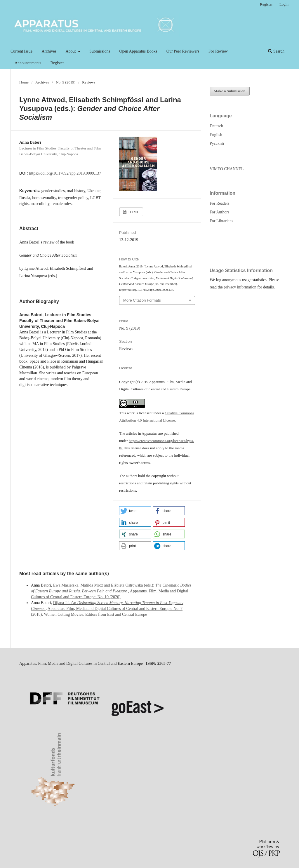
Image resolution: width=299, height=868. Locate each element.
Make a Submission (230, 91)
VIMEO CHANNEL (227, 169)
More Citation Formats (142, 300)
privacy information (240, 287)
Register (57, 63)
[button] (135, 511)
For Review (218, 51)
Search (276, 51)
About (71, 51)
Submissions (100, 51)
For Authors (219, 212)
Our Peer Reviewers (183, 51)
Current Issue (21, 51)
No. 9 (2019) (66, 82)
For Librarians (221, 221)
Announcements (28, 63)
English (216, 135)
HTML (133, 212)
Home (24, 82)
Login (284, 4)
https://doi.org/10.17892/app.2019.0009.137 (65, 173)
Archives (49, 51)
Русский (217, 143)
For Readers (220, 203)
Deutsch (216, 126)
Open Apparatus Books (138, 51)
